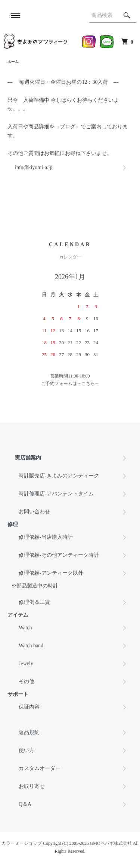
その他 (27, 681)
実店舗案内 (28, 458)
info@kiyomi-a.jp (34, 167)
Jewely (26, 664)
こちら (88, 383)
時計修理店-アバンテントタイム (56, 494)
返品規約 (29, 732)
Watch (25, 628)
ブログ (68, 127)
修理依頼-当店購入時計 (46, 537)
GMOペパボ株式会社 (111, 843)
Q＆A (25, 804)
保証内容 (29, 707)
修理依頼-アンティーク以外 (51, 573)
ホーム (13, 62)
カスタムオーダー (40, 768)
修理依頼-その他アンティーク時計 (59, 555)
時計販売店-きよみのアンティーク (59, 476)
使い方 (27, 750)
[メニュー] (15, 15)
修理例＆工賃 (34, 602)
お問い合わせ (34, 512)
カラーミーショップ (22, 843)
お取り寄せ (32, 786)
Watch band (31, 646)
